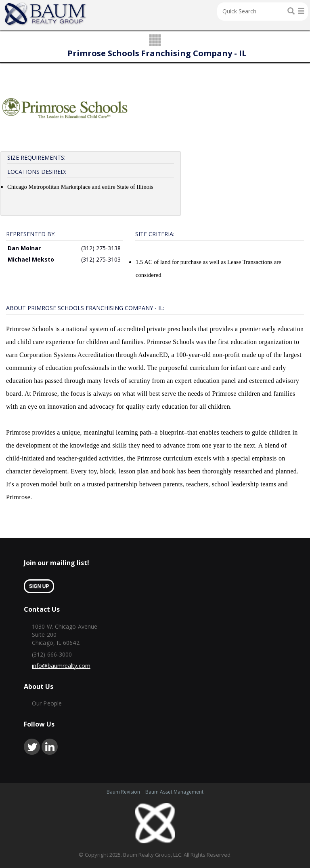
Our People (47, 703)
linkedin (50, 747)
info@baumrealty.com (61, 666)
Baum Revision (123, 792)
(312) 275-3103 (101, 259)
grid (155, 41)
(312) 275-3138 (101, 248)
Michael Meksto (31, 259)
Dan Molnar (24, 248)
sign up (39, 586)
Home (46, 14)
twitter (32, 747)
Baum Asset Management (174, 792)
